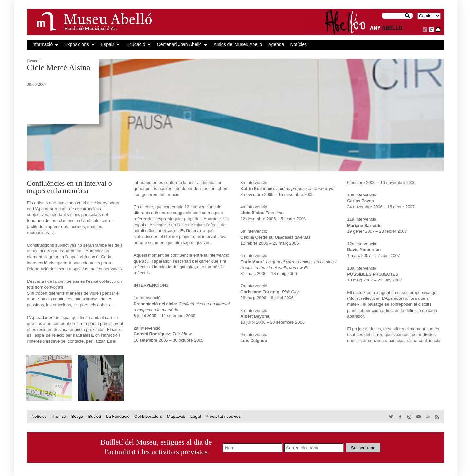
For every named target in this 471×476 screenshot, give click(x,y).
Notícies (298, 44)
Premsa (59, 416)
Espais (108, 44)
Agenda (276, 44)
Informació (42, 44)
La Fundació (118, 416)
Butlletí (95, 416)
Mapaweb (176, 416)
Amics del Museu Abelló (238, 44)
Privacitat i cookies (223, 416)
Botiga (77, 416)
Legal (196, 416)
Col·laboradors (148, 416)
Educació (136, 44)
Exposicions (77, 44)
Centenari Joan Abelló (179, 44)
